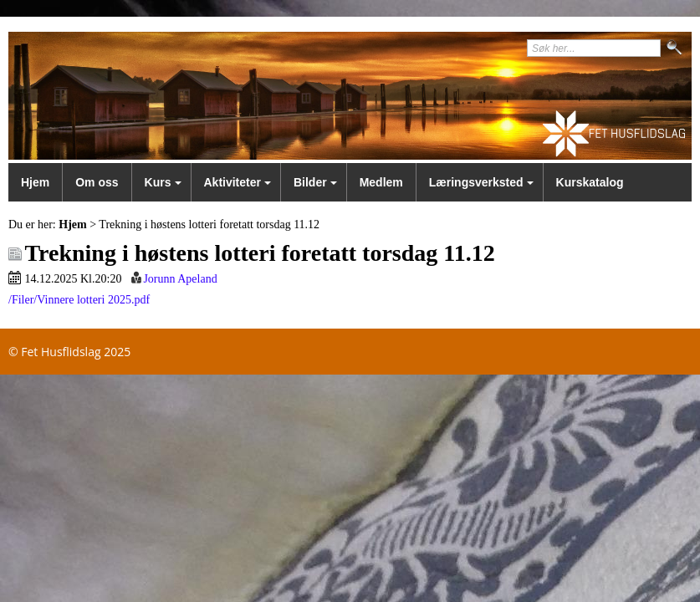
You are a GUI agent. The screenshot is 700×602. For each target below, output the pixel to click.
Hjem (35, 182)
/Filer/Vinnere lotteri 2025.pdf (79, 300)
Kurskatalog (590, 182)
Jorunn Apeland (180, 279)
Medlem (381, 182)
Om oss (97, 182)
